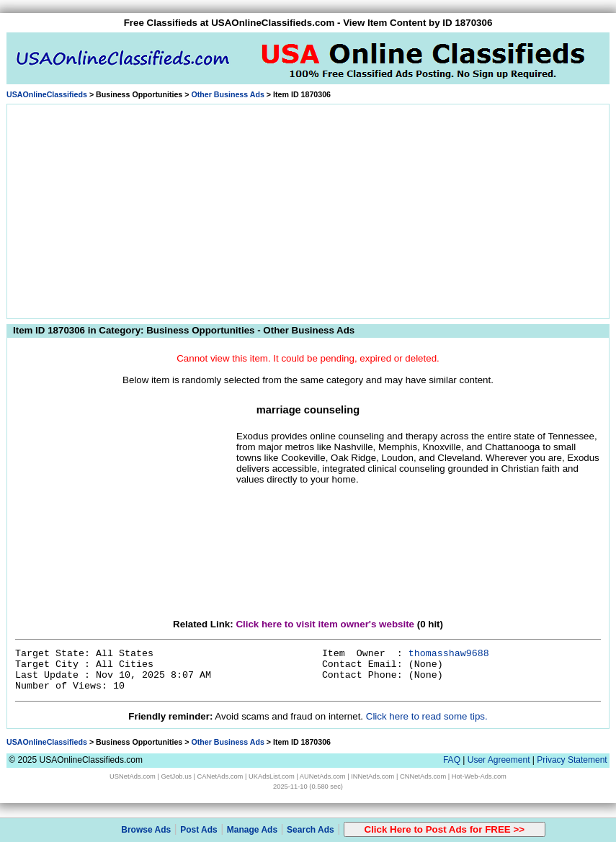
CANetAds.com (220, 776)
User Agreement (499, 760)
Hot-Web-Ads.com (479, 776)
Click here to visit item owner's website (325, 624)
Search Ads (311, 830)
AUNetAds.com (323, 776)
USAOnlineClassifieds (47, 94)
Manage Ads (252, 830)
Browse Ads (146, 830)
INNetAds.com (372, 776)
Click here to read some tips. (427, 716)
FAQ (452, 760)
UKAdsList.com (272, 776)
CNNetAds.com (423, 776)
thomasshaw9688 (449, 654)
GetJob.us (176, 776)
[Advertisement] (308, 209)
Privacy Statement (572, 760)
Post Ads (199, 830)
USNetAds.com (133, 776)
